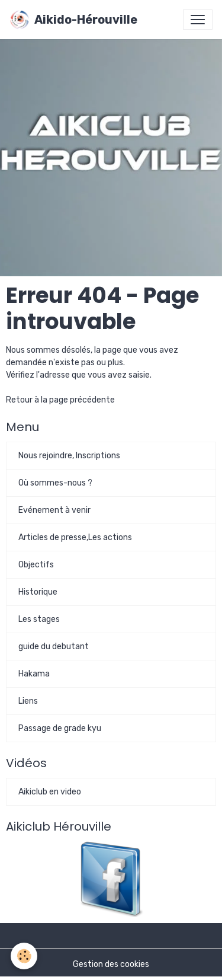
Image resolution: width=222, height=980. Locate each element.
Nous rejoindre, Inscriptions (69, 456)
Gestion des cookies (111, 964)
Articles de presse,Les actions (75, 537)
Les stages (39, 619)
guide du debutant (54, 647)
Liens (28, 701)
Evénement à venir (54, 510)
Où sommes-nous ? (55, 483)
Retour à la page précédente (60, 400)
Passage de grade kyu (60, 728)
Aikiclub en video (50, 792)
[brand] (73, 20)
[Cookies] (24, 956)
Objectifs (36, 565)
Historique (38, 592)
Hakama (34, 674)
